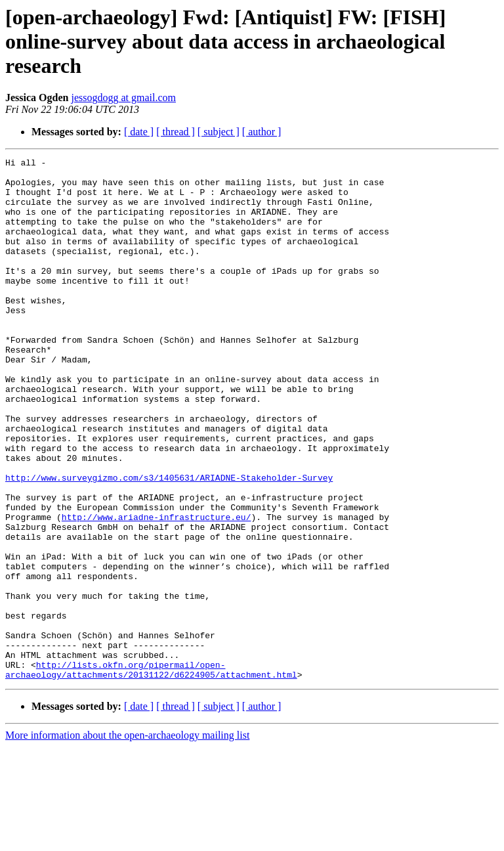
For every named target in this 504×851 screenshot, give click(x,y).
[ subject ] (219, 132)
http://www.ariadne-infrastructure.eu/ (157, 590)
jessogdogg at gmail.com (123, 98)
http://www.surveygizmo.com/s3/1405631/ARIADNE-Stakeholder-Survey (169, 542)
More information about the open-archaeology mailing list (127, 840)
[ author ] (262, 132)
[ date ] (139, 132)
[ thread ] (176, 132)
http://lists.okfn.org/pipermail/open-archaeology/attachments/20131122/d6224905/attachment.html (151, 773)
